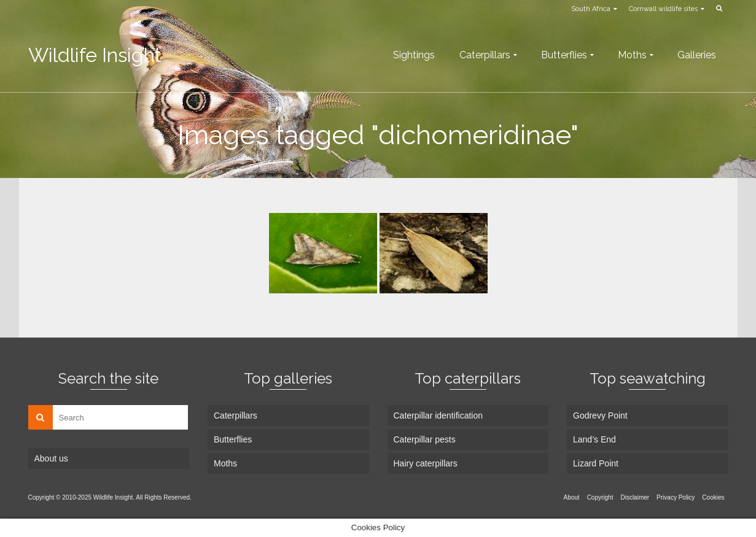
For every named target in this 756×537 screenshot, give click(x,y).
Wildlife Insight (95, 55)
